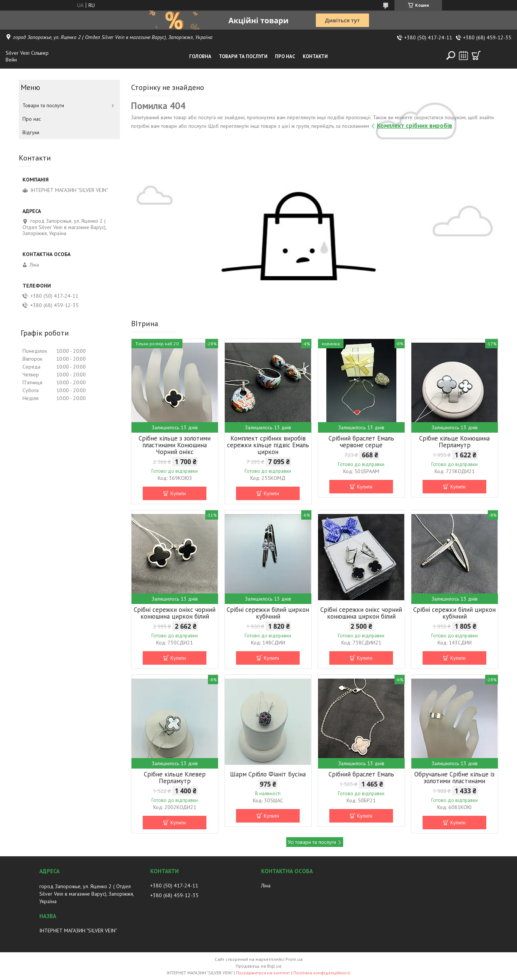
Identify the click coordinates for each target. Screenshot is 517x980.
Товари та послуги (243, 56)
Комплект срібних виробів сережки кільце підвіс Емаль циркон (268, 445)
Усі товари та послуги (312, 842)
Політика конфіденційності (322, 973)
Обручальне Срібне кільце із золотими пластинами (454, 778)
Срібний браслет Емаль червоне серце (361, 442)
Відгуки (31, 132)
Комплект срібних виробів (415, 126)
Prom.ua (294, 959)
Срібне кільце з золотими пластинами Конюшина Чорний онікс (175, 445)
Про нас (285, 56)
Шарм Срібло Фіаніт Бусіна (268, 774)
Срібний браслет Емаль (361, 774)
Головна (200, 56)
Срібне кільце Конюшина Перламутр (454, 442)
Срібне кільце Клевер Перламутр (175, 778)
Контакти (315, 56)
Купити (178, 493)
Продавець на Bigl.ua (258, 966)
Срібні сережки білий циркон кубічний (268, 613)
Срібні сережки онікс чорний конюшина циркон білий (175, 613)
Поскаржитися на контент (263, 973)
